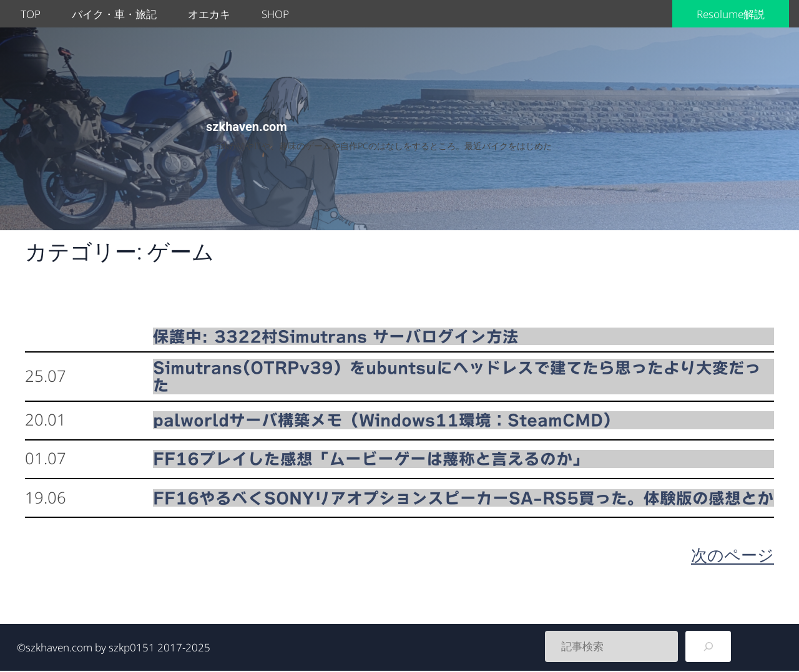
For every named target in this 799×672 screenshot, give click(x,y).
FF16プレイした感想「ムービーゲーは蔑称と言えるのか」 (371, 459)
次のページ (733, 555)
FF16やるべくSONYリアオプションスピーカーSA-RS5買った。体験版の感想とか (463, 498)
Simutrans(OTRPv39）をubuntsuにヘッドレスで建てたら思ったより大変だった (457, 377)
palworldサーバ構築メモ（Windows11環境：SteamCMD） (386, 420)
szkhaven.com (247, 127)
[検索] (708, 647)
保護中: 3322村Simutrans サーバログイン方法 (336, 336)
